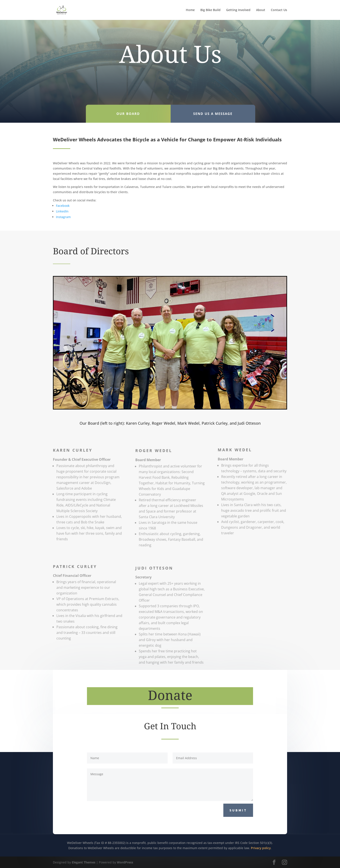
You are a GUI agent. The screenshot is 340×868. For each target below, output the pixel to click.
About (261, 10)
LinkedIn (62, 211)
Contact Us (279, 10)
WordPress (125, 862)
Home (190, 10)
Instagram (63, 217)
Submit (238, 810)
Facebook (63, 206)
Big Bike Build (210, 10)
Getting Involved (238, 10)
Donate (170, 695)
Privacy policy (261, 848)
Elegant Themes (84, 862)
